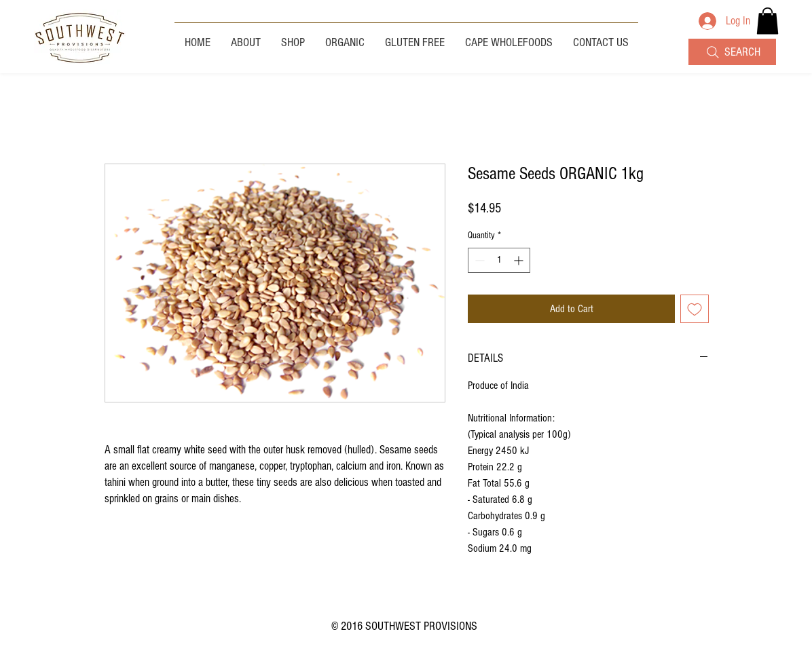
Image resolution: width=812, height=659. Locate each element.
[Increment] (520, 260)
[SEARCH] (732, 52)
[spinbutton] (499, 260)
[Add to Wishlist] (695, 309)
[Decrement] (478, 260)
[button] (768, 21)
